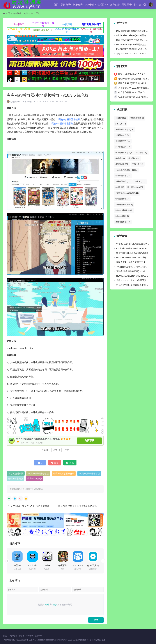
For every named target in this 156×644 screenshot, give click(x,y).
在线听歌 (38, 636)
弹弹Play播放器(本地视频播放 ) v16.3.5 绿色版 (36, 439)
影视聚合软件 (122, 135)
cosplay (121, 118)
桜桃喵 (120, 158)
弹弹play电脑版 (16, 479)
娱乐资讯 (78, 4)
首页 (56, 4)
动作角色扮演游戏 (124, 205)
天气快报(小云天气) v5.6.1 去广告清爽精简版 (32, 506)
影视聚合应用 (123, 176)
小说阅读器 (122, 164)
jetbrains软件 (122, 216)
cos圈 (120, 187)
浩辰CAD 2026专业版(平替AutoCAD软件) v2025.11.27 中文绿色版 (90, 506)
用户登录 (14, 636)
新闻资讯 (66, 4)
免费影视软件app (124, 129)
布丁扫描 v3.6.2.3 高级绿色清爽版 (132, 253)
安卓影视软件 (123, 147)
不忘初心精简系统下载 (127, 170)
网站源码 (126, 4)
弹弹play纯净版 (35, 479)
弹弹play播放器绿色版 (69, 119)
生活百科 (102, 4)
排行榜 (137, 4)
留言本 (22, 636)
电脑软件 (28, 13)
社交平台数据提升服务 (43, 24)
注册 (47, 604)
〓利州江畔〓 (19, 24)
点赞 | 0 (57, 450)
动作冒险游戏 (122, 199)
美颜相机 (138, 164)
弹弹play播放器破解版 (64, 474)
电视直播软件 (137, 118)
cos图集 (140, 181)
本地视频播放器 (16, 474)
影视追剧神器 (123, 181)
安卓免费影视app (124, 153)
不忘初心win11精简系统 (127, 193)
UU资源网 (77, 640)
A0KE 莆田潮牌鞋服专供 (67, 30)
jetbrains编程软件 (124, 210)
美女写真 (134, 158)
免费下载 (89, 441)
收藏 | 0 (45, 450)
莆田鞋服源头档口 (91, 24)
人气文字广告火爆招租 (19, 30)
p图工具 (121, 124)
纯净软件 (90, 4)
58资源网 (67, 24)
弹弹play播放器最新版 (62, 123)
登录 (55, 604)
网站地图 (7, 640)
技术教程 (114, 4)
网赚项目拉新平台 (43, 30)
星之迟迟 (141, 153)
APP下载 (30, 636)
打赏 (67, 450)
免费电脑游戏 (123, 222)
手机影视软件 (123, 141)
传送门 (6, 636)
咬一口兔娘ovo (135, 187)
